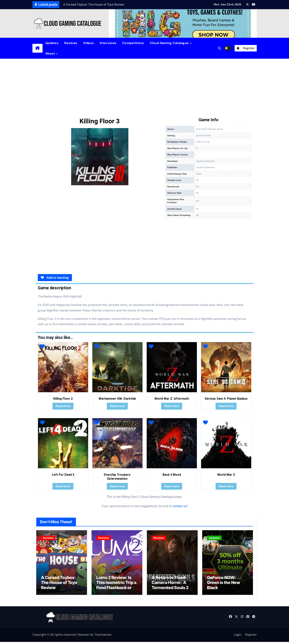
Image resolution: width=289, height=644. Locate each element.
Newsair (84, 637)
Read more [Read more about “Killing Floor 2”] (63, 406)
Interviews (108, 43)
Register (251, 637)
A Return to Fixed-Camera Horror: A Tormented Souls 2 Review (170, 587)
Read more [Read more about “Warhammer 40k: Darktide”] (117, 406)
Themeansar (103, 637)
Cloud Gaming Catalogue (170, 43)
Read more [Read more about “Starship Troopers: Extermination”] (117, 486)
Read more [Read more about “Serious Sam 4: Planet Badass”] (226, 406)
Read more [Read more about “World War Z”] (226, 486)
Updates (52, 43)
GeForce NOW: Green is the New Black (223, 585)
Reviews (71, 43)
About (51, 53)
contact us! (180, 506)
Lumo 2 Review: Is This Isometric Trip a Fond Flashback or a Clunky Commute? (116, 587)
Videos (89, 43)
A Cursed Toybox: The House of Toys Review (59, 585)
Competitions (133, 43)
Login (238, 637)
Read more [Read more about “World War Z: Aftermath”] (172, 406)
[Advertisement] (145, 87)
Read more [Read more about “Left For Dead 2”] (63, 486)
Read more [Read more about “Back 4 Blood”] (172, 486)
